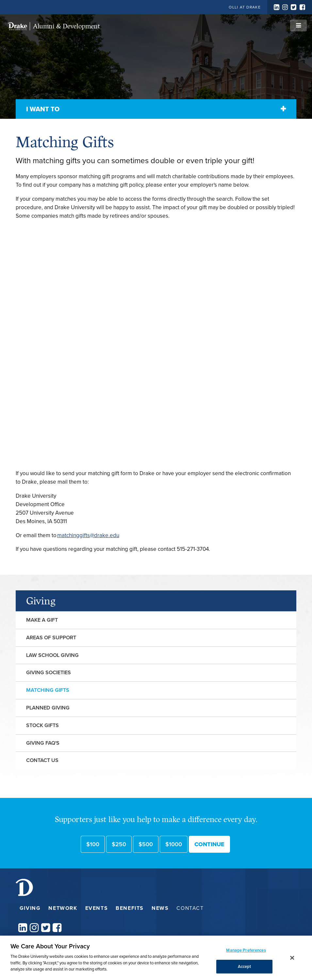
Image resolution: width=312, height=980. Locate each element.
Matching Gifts (48, 690)
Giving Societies (49, 672)
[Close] (292, 958)
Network (63, 908)
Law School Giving (52, 655)
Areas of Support (51, 638)
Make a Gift (42, 620)
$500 (146, 844)
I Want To (43, 109)
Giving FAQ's (43, 743)
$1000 (174, 844)
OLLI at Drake (245, 7)
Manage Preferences (246, 950)
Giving (41, 601)
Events (97, 908)
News (160, 908)
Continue (209, 844)
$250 (119, 844)
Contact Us (42, 760)
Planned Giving (48, 708)
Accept (245, 966)
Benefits (130, 908)
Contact (190, 908)
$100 (93, 844)
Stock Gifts (42, 725)
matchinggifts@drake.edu (88, 535)
